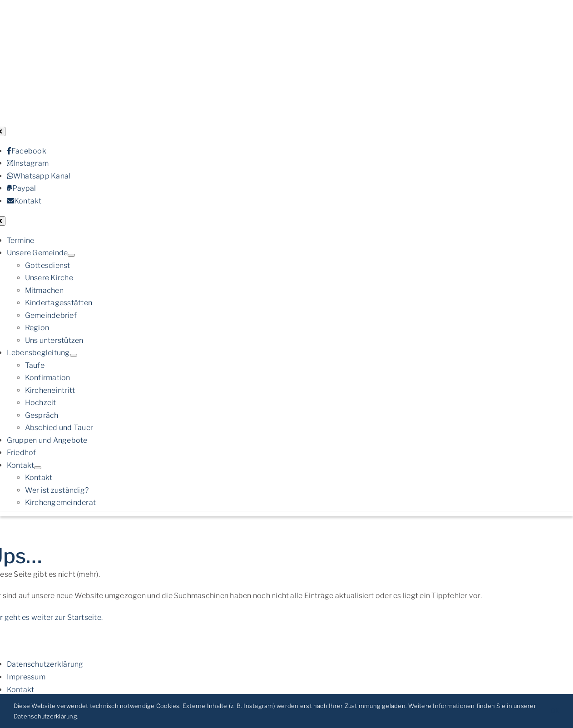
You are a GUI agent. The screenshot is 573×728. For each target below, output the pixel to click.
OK (555, 711)
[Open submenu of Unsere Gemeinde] (71, 255)
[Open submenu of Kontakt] (38, 468)
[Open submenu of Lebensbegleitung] (74, 355)
